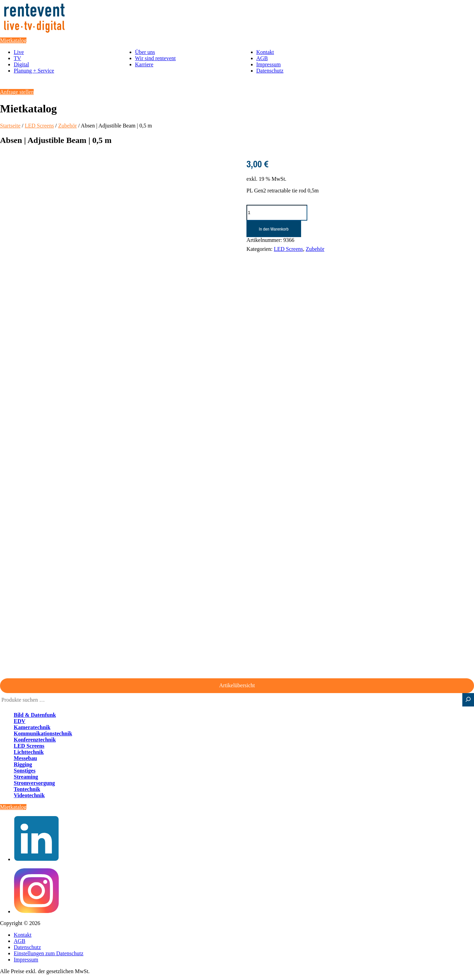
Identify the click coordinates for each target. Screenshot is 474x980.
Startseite (10, 126)
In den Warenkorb (274, 229)
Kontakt (265, 52)
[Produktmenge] (277, 213)
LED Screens (39, 126)
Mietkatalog (13, 40)
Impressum (269, 64)
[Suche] (468, 700)
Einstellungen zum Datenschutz (49, 953)
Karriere (144, 64)
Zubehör (67, 126)
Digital (21, 64)
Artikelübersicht (237, 685)
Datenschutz (270, 71)
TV (17, 58)
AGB (262, 58)
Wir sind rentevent (155, 58)
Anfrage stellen (17, 92)
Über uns (145, 52)
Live (19, 52)
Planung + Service (34, 71)
